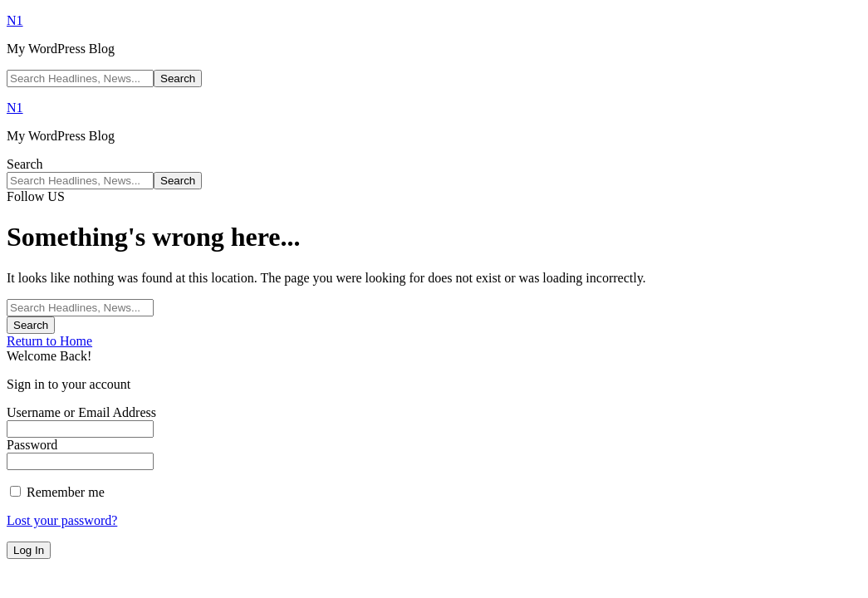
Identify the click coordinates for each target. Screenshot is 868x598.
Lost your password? (62, 520)
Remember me (57, 492)
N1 (15, 20)
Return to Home (49, 341)
